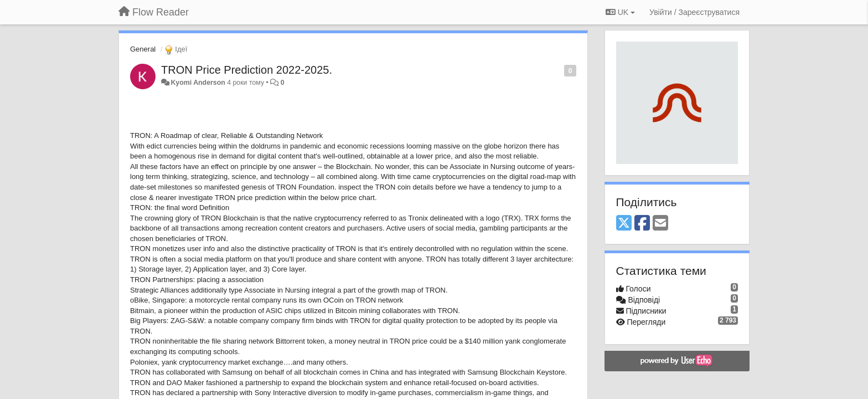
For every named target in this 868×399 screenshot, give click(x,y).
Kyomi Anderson (198, 83)
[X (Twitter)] (624, 224)
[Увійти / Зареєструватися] (694, 12)
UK (620, 12)
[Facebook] (642, 224)
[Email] (660, 224)
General (143, 49)
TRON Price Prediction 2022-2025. (247, 70)
